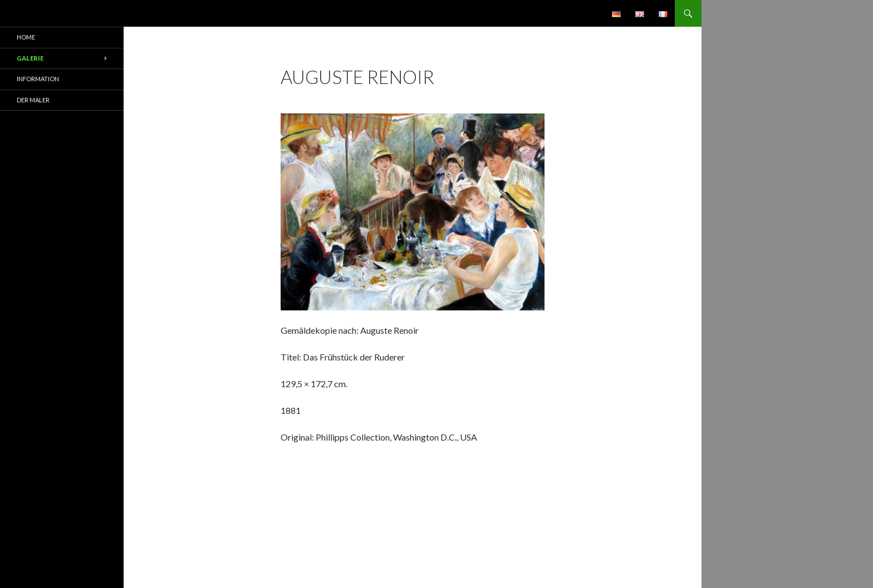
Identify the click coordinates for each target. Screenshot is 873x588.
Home (26, 37)
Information (38, 79)
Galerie (30, 58)
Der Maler (33, 100)
